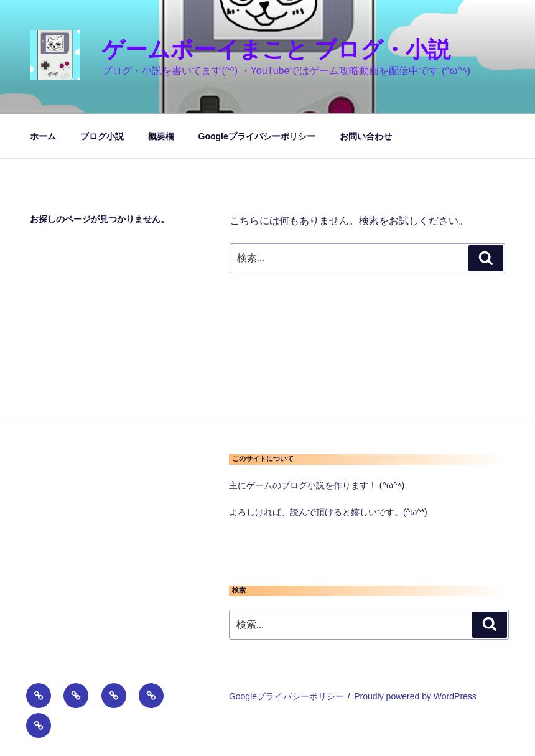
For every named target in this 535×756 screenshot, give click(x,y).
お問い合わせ (366, 136)
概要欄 (161, 136)
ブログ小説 (102, 136)
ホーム (43, 136)
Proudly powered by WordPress (415, 696)
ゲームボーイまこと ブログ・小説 (276, 49)
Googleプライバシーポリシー (257, 136)
